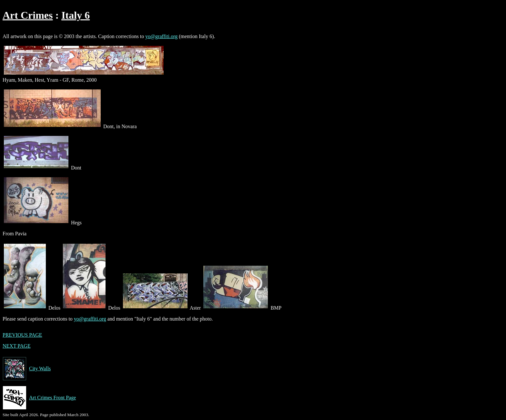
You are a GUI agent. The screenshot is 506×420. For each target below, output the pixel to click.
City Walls (27, 369)
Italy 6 (76, 15)
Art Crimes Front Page (39, 398)
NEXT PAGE (17, 346)
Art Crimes (28, 15)
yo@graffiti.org (161, 36)
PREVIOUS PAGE (22, 335)
